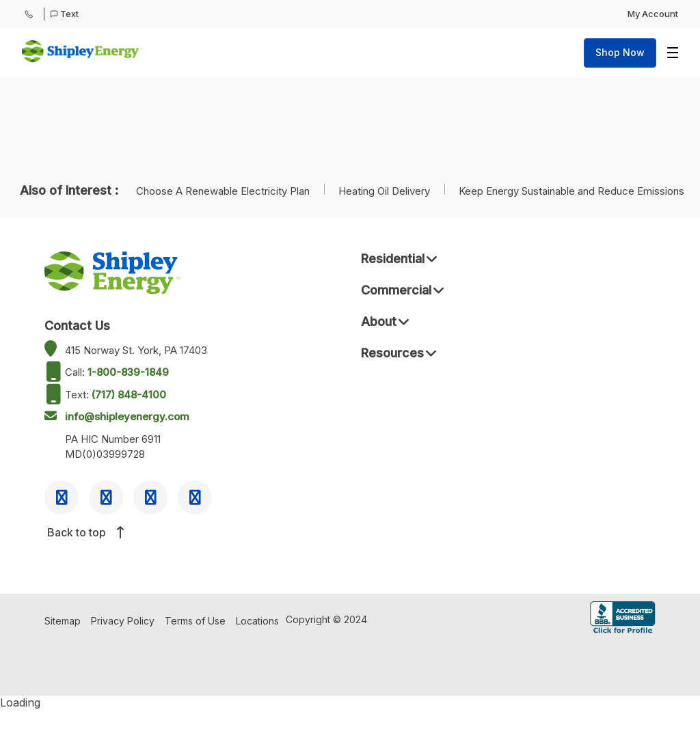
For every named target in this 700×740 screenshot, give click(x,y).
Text (64, 14)
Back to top (85, 532)
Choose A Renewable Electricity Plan (224, 191)
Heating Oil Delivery (386, 191)
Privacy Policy (123, 621)
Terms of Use (195, 621)
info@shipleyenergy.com (127, 416)
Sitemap (63, 621)
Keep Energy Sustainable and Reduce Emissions (571, 191)
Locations (257, 621)
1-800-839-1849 (128, 372)
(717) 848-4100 (129, 395)
